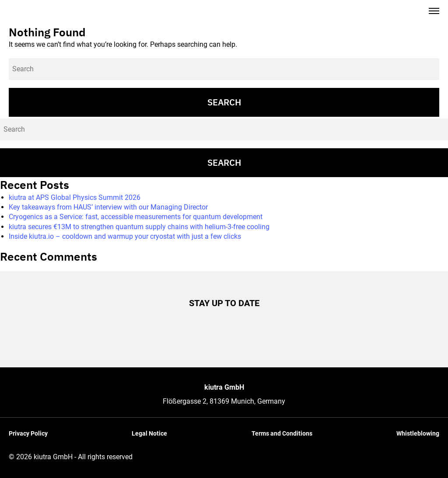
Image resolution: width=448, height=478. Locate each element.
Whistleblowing (418, 433)
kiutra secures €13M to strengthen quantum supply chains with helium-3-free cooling (139, 227)
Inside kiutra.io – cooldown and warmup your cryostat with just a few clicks (125, 236)
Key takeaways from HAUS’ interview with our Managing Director (108, 207)
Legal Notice (149, 433)
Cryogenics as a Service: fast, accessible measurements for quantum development (136, 217)
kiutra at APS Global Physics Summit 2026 (75, 197)
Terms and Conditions (282, 433)
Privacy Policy (28, 433)
